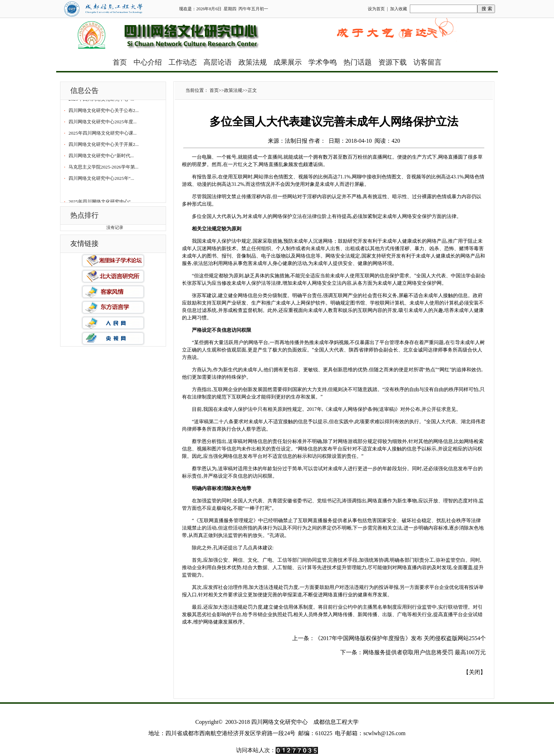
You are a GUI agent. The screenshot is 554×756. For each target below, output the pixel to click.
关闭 (475, 672)
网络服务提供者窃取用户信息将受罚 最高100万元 (424, 652)
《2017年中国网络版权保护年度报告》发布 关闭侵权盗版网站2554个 (400, 638)
